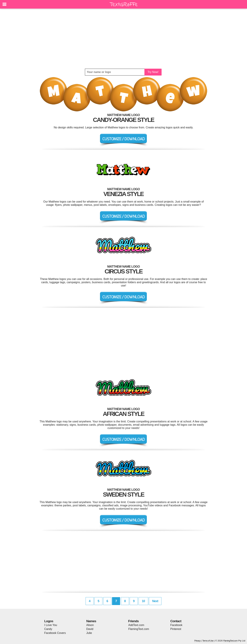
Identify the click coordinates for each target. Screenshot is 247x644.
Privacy (197, 641)
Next (155, 601)
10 (143, 601)
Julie (89, 633)
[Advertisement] (123, 39)
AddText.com (136, 625)
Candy (48, 629)
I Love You (51, 625)
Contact (176, 621)
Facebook (176, 625)
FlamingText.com (139, 629)
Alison (90, 625)
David (90, 629)
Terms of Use (208, 641)
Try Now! (153, 72)
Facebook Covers (55, 633)
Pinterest (176, 629)
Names (91, 621)
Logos (49, 621)
